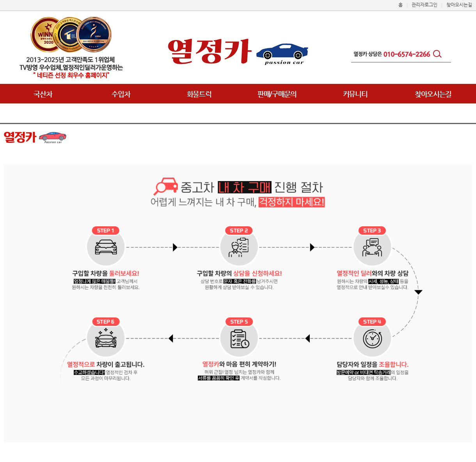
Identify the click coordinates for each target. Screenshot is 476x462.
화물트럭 (199, 94)
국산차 (43, 94)
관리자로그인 (424, 5)
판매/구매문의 (277, 94)
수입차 (121, 94)
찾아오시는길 (433, 94)
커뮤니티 (355, 94)
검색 (439, 55)
